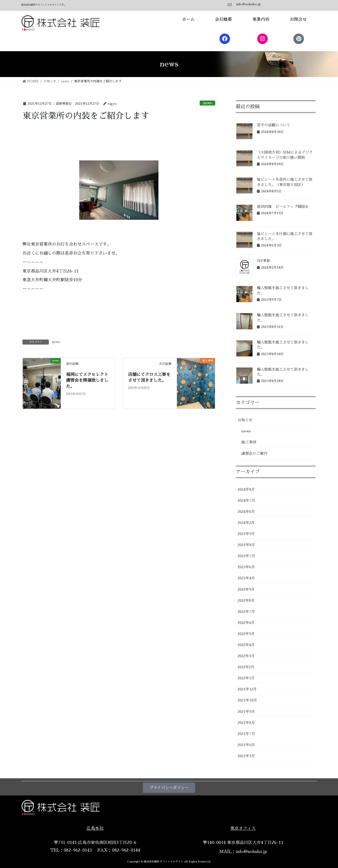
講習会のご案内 (254, 454)
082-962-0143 (78, 850)
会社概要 (223, 20)
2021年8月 (246, 723)
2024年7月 (247, 500)
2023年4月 (246, 578)
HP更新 (264, 261)
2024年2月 (246, 523)
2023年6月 (246, 567)
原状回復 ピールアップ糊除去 (283, 207)
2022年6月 (246, 623)
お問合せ (298, 20)
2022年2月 (246, 667)
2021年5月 (246, 756)
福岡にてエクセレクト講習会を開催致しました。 (87, 381)
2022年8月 (246, 600)
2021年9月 (246, 712)
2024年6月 (246, 512)
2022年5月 (246, 634)
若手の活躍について (274, 125)
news (207, 103)
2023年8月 (246, 545)
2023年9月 (246, 534)
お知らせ (245, 420)
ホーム (188, 20)
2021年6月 (246, 745)
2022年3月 (246, 656)
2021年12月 (247, 689)
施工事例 (249, 442)
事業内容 (261, 20)
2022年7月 (246, 612)
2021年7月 (247, 734)
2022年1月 (246, 678)
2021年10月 (247, 700)
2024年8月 (246, 489)
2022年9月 (246, 589)
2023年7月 (247, 556)
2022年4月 (246, 645)
